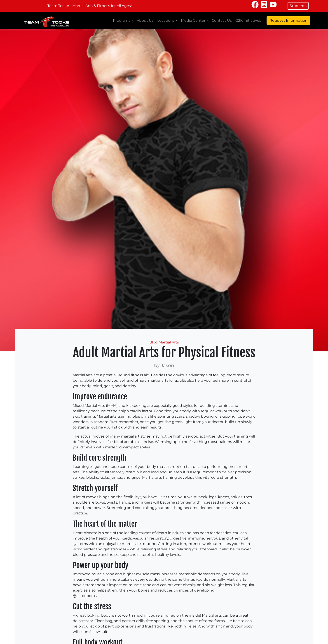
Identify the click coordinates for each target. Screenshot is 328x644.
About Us (145, 20)
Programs (122, 20)
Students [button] (298, 6)
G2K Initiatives (248, 20)
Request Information (288, 20)
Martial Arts (169, 342)
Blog (153, 342)
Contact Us (222, 20)
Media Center (193, 20)
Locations (166, 20)
